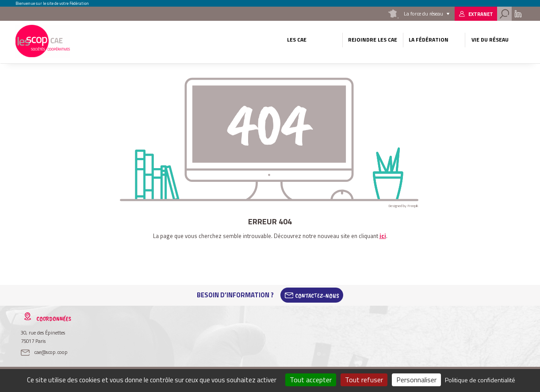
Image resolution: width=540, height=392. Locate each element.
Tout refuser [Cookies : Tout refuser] (364, 380)
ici (383, 236)
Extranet (481, 14)
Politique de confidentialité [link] (480, 380)
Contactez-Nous (317, 295)
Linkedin (518, 14)
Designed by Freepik (403, 206)
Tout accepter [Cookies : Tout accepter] (311, 380)
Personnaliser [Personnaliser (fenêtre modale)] (416, 380)
